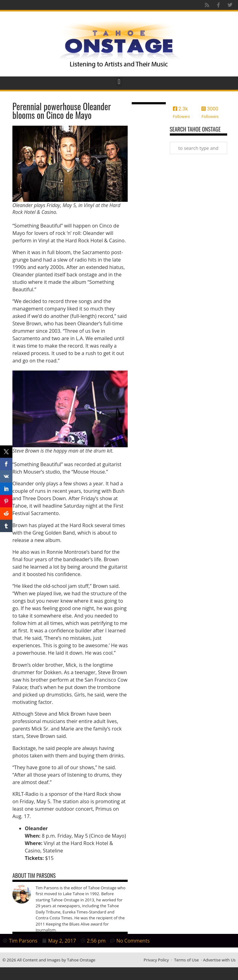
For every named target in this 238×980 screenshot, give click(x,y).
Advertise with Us (219, 960)
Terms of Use (187, 960)
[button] (119, 82)
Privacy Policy (156, 960)
